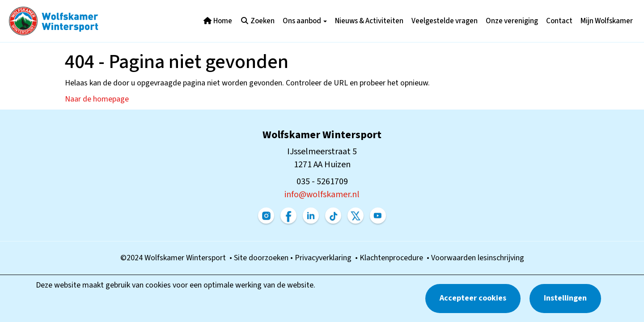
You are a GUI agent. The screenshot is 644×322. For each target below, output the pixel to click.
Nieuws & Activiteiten (369, 21)
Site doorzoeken (262, 258)
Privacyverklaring (325, 258)
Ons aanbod (305, 21)
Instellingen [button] (565, 298)
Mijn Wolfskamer (607, 21)
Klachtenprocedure (393, 258)
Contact (559, 21)
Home (218, 21)
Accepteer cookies (473, 298)
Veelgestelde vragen (445, 21)
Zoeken (257, 21)
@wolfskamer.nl (322, 195)
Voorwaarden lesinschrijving (478, 258)
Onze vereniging (512, 21)
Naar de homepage (97, 99)
